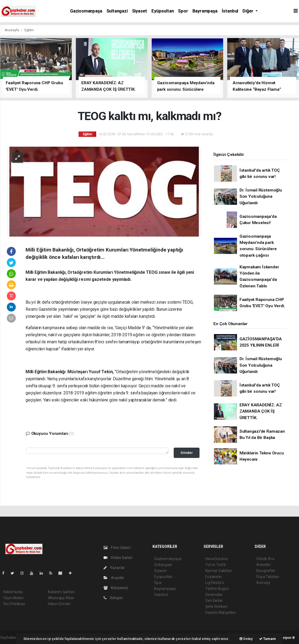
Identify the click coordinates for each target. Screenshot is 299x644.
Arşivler (114, 578)
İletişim (113, 598)
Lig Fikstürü (215, 583)
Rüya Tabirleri (268, 577)
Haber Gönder (59, 604)
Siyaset (140, 11)
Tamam (267, 639)
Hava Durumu (217, 559)
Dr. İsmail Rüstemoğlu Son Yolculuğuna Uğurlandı (261, 197)
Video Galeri (118, 558)
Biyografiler (266, 571)
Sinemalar (214, 595)
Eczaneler (214, 577)
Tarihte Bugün (217, 589)
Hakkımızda (13, 592)
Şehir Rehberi (216, 607)
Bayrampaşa (205, 11)
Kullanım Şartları (61, 592)
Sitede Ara (265, 559)
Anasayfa (12, 30)
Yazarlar (114, 568)
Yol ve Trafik (216, 565)
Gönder (187, 453)
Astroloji (263, 583)
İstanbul (230, 11)
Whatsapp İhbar (61, 598)
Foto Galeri (117, 548)
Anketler (263, 565)
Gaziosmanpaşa (86, 11)
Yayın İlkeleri (13, 598)
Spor (183, 11)
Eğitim (29, 30)
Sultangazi (117, 11)
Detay (246, 639)
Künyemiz (116, 588)
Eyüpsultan (163, 11)
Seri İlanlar (214, 601)
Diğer (248, 11)
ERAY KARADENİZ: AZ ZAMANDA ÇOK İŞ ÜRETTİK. (261, 411)
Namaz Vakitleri (218, 571)
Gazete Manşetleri (221, 612)
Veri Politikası (14, 604)
